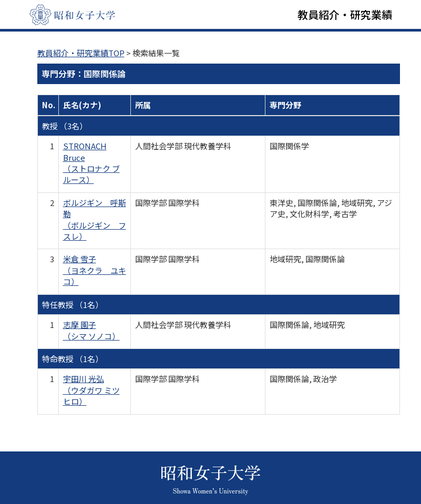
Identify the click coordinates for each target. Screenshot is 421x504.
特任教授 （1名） (73, 305)
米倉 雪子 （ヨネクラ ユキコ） (95, 270)
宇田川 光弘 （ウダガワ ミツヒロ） (91, 390)
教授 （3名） (65, 126)
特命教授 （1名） (73, 359)
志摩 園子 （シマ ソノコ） (91, 330)
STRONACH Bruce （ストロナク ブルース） (91, 163)
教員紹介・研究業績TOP (81, 53)
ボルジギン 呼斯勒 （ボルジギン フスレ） (95, 219)
